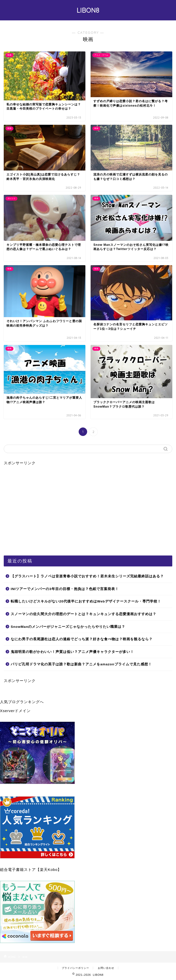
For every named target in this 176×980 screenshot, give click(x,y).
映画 (25, 957)
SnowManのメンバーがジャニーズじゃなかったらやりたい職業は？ (68, 627)
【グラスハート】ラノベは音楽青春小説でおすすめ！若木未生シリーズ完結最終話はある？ (87, 576)
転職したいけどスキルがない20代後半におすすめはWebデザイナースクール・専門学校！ (86, 601)
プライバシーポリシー (75, 968)
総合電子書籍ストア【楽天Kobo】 (31, 870)
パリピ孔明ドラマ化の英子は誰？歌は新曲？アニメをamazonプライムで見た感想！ (81, 664)
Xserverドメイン (15, 711)
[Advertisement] (88, 509)
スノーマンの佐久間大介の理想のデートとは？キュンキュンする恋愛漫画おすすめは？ (84, 614)
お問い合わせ (106, 968)
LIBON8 (88, 10)
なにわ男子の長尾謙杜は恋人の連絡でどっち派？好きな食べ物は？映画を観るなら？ (82, 639)
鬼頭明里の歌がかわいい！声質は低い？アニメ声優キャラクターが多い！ (72, 652)
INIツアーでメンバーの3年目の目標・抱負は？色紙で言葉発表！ (65, 589)
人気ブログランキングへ (22, 702)
